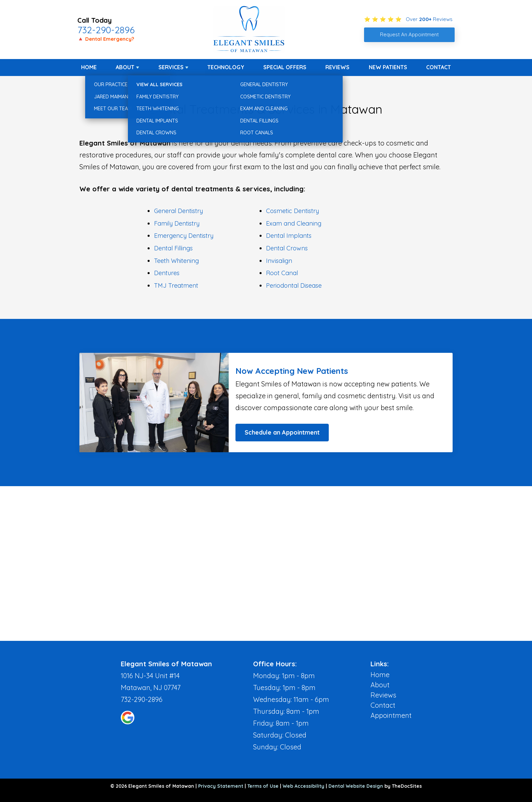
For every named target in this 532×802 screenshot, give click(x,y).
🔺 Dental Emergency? (106, 39)
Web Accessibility (303, 786)
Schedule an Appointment (282, 432)
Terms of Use (263, 786)
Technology (226, 67)
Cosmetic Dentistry (292, 211)
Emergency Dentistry (184, 236)
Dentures (167, 273)
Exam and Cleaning (294, 223)
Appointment (391, 715)
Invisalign (279, 261)
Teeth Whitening (176, 261)
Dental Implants (289, 236)
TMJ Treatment (176, 285)
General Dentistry (178, 211)
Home (89, 67)
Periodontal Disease (294, 285)
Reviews (337, 67)
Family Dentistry (177, 223)
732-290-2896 (106, 30)
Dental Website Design (356, 786)
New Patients (388, 67)
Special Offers (285, 67)
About (125, 67)
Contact (439, 67)
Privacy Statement (221, 786)
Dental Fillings (173, 248)
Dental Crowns (287, 248)
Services (171, 67)
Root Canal (282, 273)
